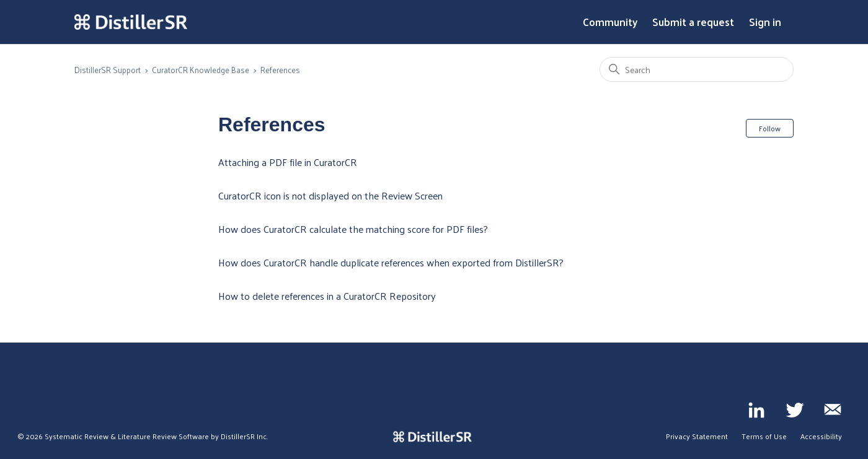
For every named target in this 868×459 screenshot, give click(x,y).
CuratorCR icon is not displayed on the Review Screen (330, 195)
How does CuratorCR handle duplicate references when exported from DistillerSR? (391, 262)
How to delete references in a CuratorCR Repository (327, 296)
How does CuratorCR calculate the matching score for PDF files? (353, 229)
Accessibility (821, 436)
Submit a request (693, 22)
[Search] (697, 69)
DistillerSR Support (108, 70)
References (280, 70)
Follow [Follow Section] (770, 128)
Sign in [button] (765, 22)
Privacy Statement (697, 436)
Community (610, 22)
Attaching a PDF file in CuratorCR (288, 162)
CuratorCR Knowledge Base (201, 70)
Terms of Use (764, 436)
